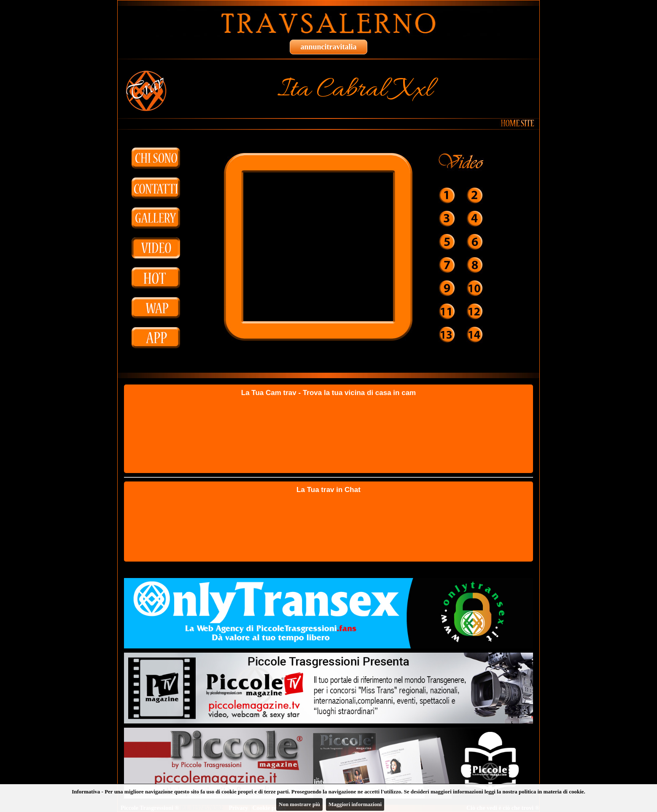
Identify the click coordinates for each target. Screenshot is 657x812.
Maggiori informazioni (355, 804)
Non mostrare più (299, 804)
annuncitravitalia (328, 47)
